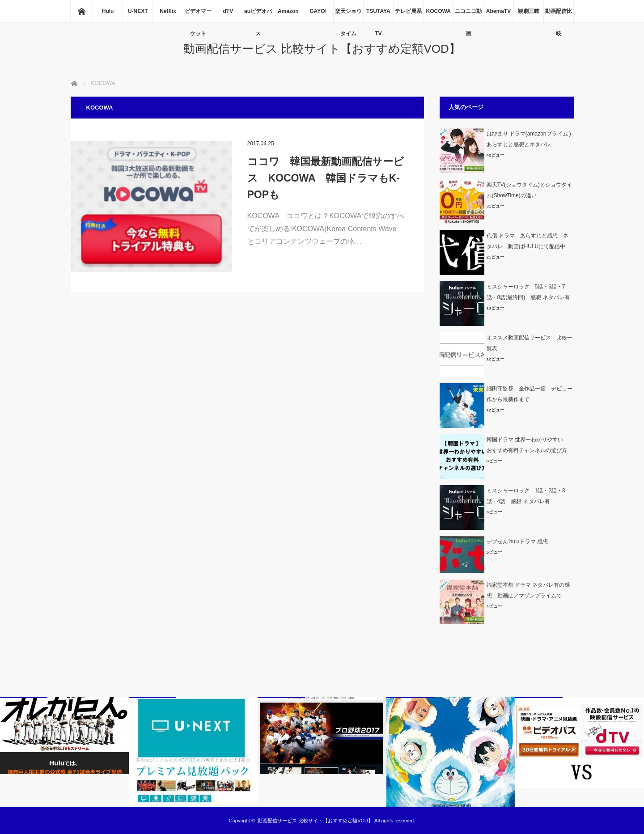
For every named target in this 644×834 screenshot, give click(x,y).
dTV (228, 11)
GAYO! (318, 11)
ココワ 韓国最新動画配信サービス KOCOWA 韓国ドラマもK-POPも (326, 178)
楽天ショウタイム (348, 15)
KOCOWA (438, 11)
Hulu (108, 11)
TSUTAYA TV (378, 15)
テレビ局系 (408, 11)
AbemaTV (498, 11)
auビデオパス (258, 15)
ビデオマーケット (198, 15)
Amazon (288, 11)
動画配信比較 (559, 15)
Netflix (168, 11)
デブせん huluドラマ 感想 (517, 542)
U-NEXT (138, 11)
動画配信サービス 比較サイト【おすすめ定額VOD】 (322, 49)
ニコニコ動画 (468, 15)
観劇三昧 (529, 11)
